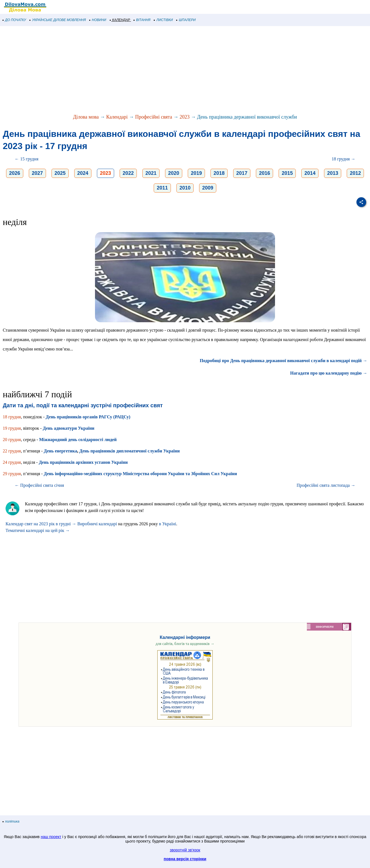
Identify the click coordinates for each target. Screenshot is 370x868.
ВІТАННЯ (142, 20)
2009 (208, 188)
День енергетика (61, 451)
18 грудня (12, 417)
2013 (333, 173)
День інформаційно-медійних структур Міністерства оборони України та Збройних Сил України (140, 474)
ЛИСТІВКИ (163, 20)
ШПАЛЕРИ (186, 20)
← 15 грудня (26, 159)
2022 (128, 173)
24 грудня (12, 462)
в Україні (168, 524)
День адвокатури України (68, 428)
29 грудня (12, 474)
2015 (287, 173)
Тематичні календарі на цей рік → (38, 530)
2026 (15, 173)
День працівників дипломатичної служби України (130, 451)
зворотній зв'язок (185, 850)
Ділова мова (86, 117)
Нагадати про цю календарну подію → (329, 373)
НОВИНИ (98, 20)
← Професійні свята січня (39, 485)
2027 (37, 173)
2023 (185, 117)
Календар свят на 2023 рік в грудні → (41, 524)
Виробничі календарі (97, 524)
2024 (83, 173)
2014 (310, 173)
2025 (60, 173)
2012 (355, 173)
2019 (196, 173)
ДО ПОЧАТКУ (14, 20)
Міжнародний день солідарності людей (78, 440)
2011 (162, 188)
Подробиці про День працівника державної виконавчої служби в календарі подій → (283, 361)
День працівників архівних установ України (83, 462)
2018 (219, 173)
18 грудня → (344, 159)
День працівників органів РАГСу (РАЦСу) (88, 417)
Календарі (117, 117)
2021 (151, 173)
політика (11, 821)
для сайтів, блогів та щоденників (185, 644)
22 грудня (12, 451)
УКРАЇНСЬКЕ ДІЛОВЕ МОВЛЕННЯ (58, 20)
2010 (185, 188)
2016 (264, 173)
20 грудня (12, 440)
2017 (242, 173)
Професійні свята (154, 117)
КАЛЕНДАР (120, 20)
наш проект (51, 837)
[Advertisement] (166, 70)
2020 (174, 173)
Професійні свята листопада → (326, 485)
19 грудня (12, 428)
